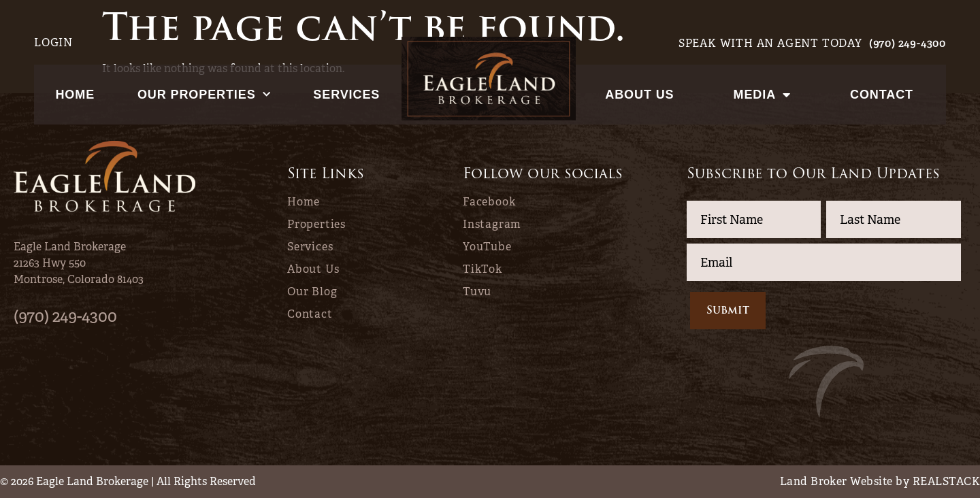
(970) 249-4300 (908, 43)
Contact (882, 95)
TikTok (483, 269)
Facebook (489, 202)
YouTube (487, 247)
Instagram (492, 225)
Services (346, 95)
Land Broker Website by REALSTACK (880, 481)
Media (762, 95)
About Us (639, 95)
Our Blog (312, 292)
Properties (316, 225)
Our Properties (204, 95)
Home (75, 95)
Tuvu (477, 292)
